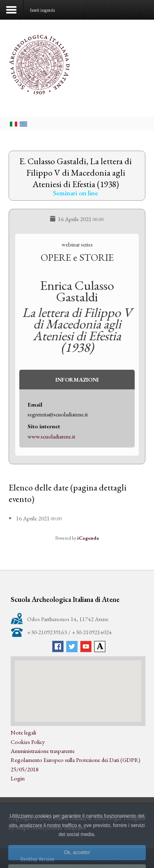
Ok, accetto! (77, 859)
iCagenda (88, 538)
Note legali (23, 732)
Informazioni (77, 380)
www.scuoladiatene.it (51, 436)
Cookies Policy (28, 742)
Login (18, 778)
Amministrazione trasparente (43, 751)
